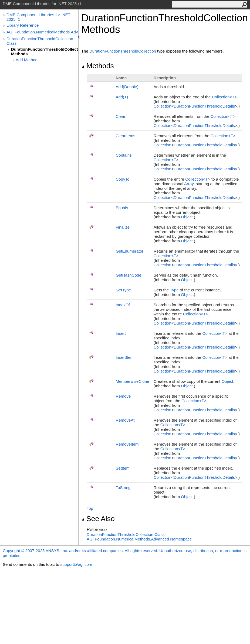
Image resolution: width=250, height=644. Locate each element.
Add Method (27, 60)
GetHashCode (128, 275)
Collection (163, 106)
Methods (98, 66)
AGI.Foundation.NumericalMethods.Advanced (42, 32)
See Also (98, 519)
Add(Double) (127, 87)
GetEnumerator (129, 251)
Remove (123, 396)
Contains (124, 155)
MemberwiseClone (132, 381)
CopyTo (122, 179)
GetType (123, 290)
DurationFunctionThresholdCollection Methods (45, 51)
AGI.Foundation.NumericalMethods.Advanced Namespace (139, 539)
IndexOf (123, 305)
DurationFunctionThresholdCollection (123, 51)
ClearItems (125, 136)
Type (174, 290)
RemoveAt (125, 420)
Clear (120, 116)
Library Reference (23, 25)
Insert (121, 333)
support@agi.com (76, 564)
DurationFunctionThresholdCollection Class (40, 41)
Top (90, 508)
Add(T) (122, 97)
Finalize (123, 227)
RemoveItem (127, 444)
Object (187, 217)
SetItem (123, 468)
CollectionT (224, 97)
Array (189, 184)
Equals (122, 208)
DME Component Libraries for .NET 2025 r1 (38, 17)
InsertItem (125, 357)
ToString (123, 488)
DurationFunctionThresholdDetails (204, 106)
